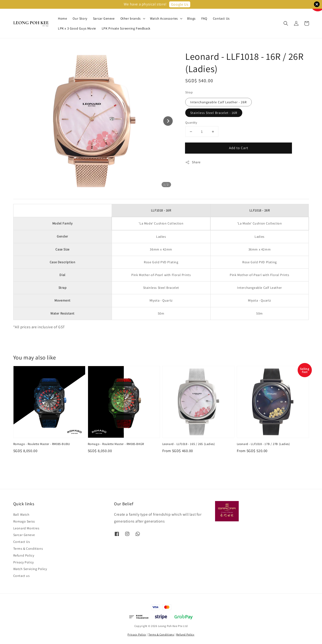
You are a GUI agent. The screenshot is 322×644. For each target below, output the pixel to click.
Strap (189, 92)
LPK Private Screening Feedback (126, 28)
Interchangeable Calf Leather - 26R (218, 102)
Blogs (191, 18)
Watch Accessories (164, 18)
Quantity (191, 123)
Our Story (80, 18)
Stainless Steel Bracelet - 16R (214, 113)
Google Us (180, 4)
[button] (286, 23)
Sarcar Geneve (104, 18)
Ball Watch (21, 514)
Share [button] (193, 162)
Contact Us (221, 18)
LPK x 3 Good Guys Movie (77, 28)
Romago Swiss (24, 521)
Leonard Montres (26, 528)
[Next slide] (168, 121)
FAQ (204, 18)
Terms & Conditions (28, 549)
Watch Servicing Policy (30, 569)
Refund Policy (24, 555)
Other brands (131, 18)
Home (62, 18)
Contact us (22, 576)
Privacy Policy (24, 562)
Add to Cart (239, 148)
